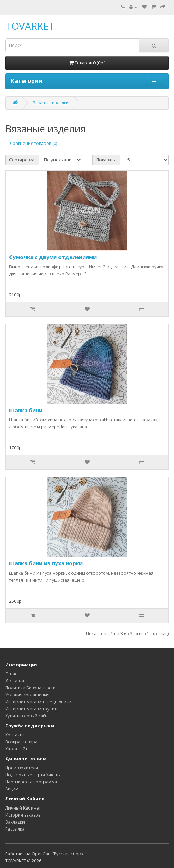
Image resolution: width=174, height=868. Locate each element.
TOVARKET (30, 26)
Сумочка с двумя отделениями (53, 257)
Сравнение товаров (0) (33, 143)
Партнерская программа (31, 782)
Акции (12, 789)
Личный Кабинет (23, 808)
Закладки (15, 822)
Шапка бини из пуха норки (46, 563)
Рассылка (15, 829)
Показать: (106, 160)
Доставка (15, 681)
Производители (22, 768)
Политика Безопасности (30, 688)
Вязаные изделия (51, 103)
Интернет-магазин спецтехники (38, 702)
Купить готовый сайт (26, 716)
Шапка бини (26, 410)
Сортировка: (22, 160)
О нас (11, 674)
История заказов (23, 815)
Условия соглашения (27, 695)
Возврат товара (21, 742)
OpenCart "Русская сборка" (60, 854)
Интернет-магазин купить (32, 709)
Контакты (15, 735)
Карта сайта (18, 749)
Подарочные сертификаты (33, 775)
